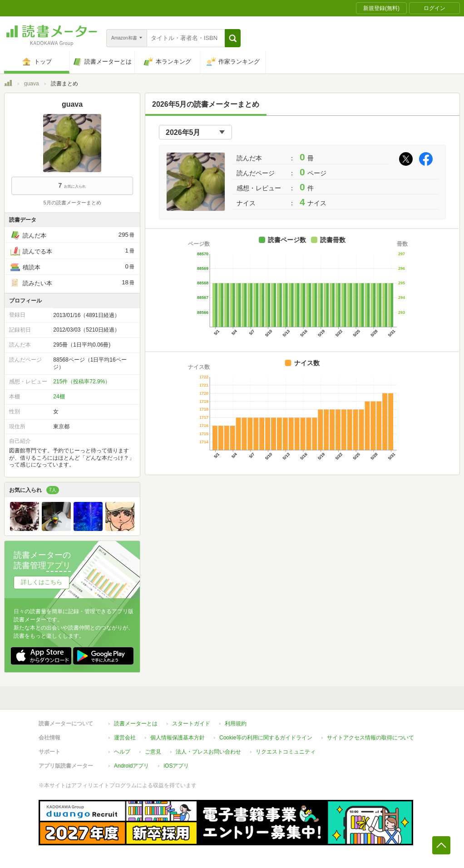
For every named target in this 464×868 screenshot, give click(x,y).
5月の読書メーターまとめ (72, 203)
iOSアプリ (176, 766)
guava (32, 84)
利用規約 (236, 724)
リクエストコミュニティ (286, 752)
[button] (233, 38)
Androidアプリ (131, 766)
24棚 (59, 397)
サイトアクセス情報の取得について (370, 738)
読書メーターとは (136, 724)
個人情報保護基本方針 (178, 738)
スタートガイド (191, 724)
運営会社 (125, 738)
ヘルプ (122, 752)
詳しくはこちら (42, 582)
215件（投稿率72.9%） (82, 382)
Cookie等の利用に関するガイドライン (266, 738)
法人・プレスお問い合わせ (208, 752)
